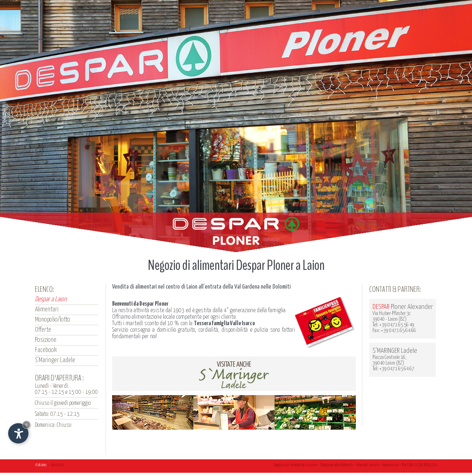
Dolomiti (347, 465)
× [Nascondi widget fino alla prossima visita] (26, 425)
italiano (41, 465)
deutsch (57, 465)
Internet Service (368, 465)
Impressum (391, 465)
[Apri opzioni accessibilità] (18, 433)
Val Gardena (247, 287)
